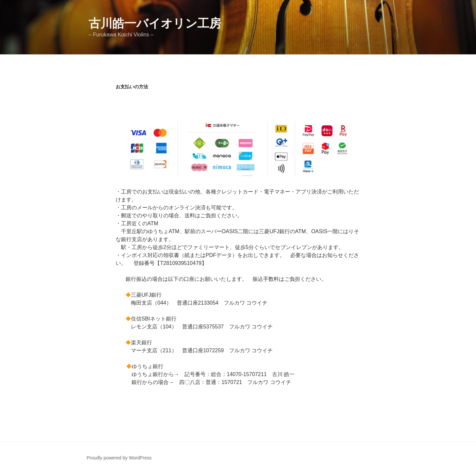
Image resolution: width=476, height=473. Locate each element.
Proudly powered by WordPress (119, 458)
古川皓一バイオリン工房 (155, 23)
